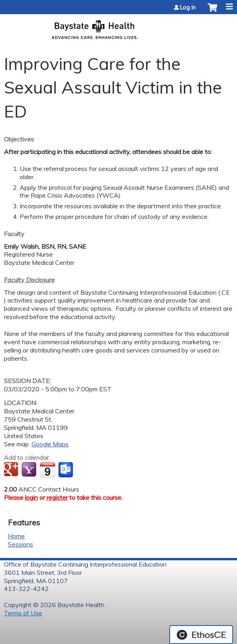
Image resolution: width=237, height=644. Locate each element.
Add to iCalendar (47, 470)
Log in (188, 7)
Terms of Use (23, 613)
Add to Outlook (66, 470)
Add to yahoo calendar (30, 470)
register (57, 497)
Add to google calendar (12, 470)
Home (16, 536)
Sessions (20, 544)
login (31, 497)
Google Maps (50, 444)
